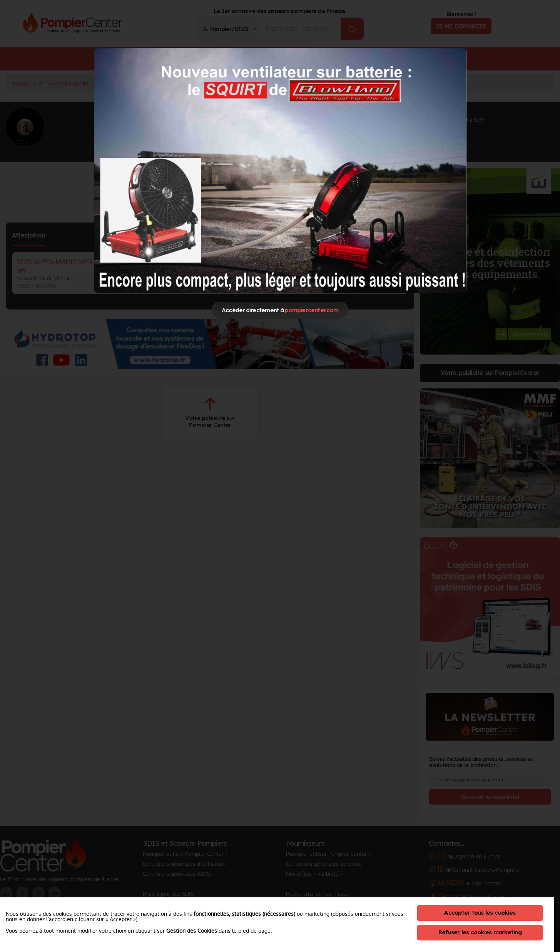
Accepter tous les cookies (480, 913)
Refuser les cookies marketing (480, 932)
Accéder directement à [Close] (280, 310)
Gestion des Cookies (192, 931)
